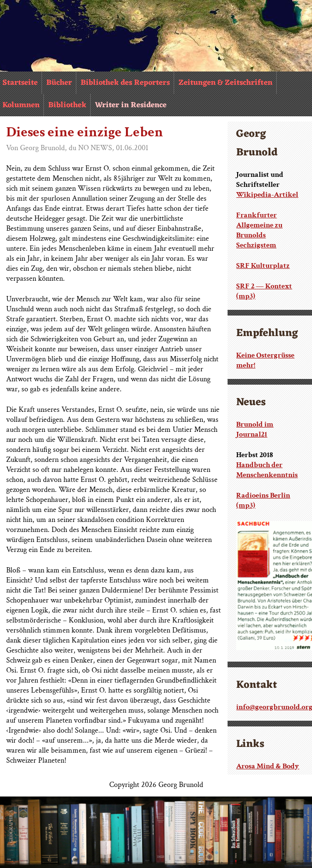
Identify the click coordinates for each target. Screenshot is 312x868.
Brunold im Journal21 (255, 429)
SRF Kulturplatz (263, 266)
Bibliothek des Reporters (125, 83)
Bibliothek (67, 105)
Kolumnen (21, 105)
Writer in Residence (131, 105)
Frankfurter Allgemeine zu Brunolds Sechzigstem (259, 230)
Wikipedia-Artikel (267, 195)
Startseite (20, 83)
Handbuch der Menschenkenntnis (267, 470)
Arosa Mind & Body (268, 766)
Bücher (59, 83)
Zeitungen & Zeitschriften (225, 83)
